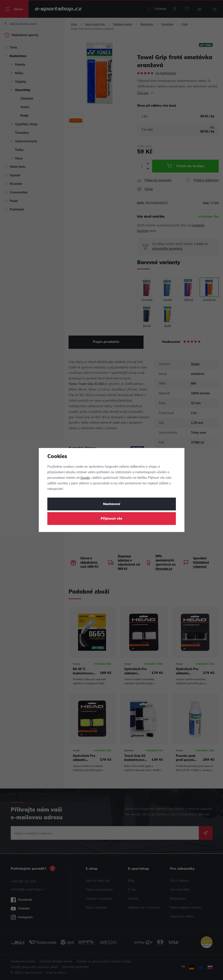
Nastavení (112, 504)
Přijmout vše (111, 519)
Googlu (85, 478)
